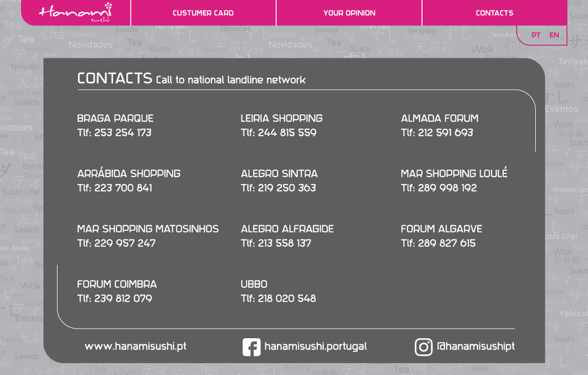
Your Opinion (349, 13)
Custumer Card (203, 13)
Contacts (495, 13)
